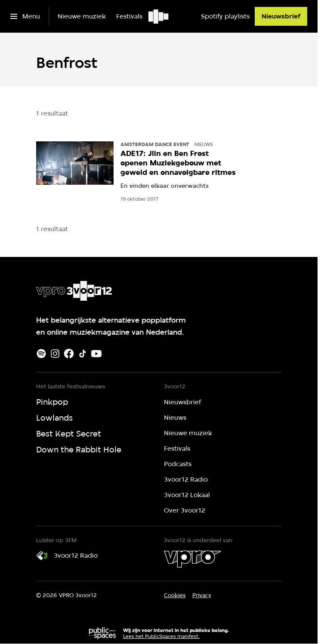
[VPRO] (192, 559)
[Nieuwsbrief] (281, 16)
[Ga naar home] (159, 16)
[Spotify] (41, 354)
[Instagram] (55, 354)
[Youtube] (96, 354)
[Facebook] (69, 354)
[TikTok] (83, 354)
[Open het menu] (25, 16)
